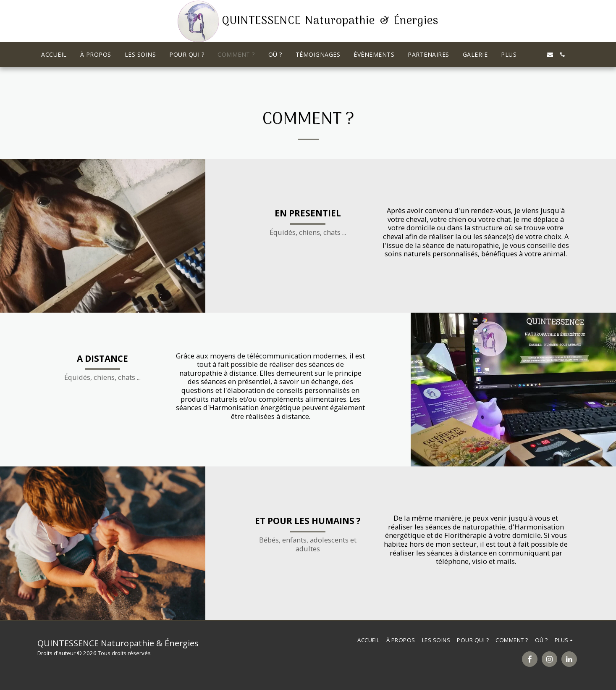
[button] (537, 55)
